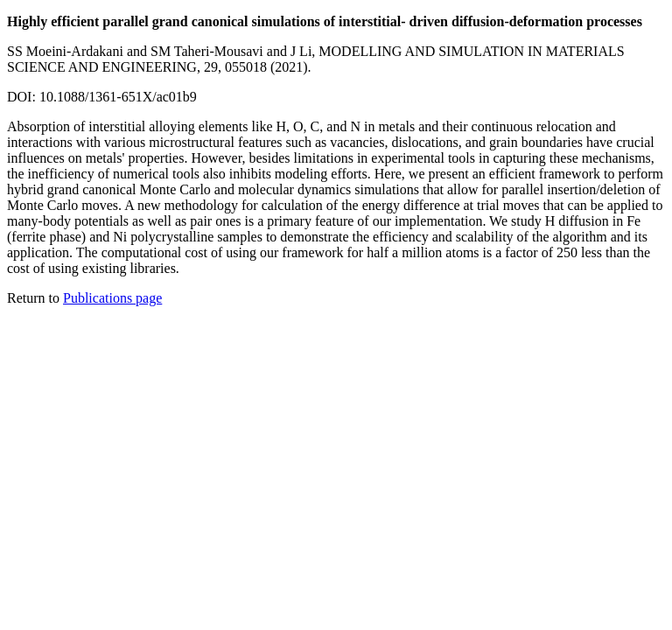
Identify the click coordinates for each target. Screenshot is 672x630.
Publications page (112, 298)
